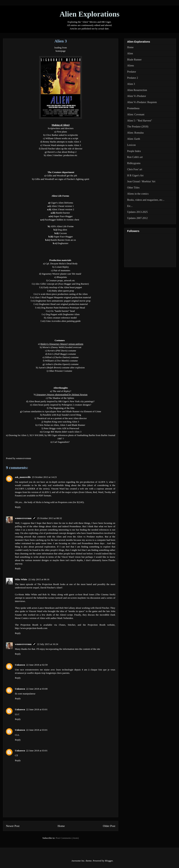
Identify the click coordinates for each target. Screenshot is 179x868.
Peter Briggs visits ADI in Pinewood (61, 428)
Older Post (109, 826)
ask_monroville (23, 477)
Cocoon (63, 233)
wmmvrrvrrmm (23, 518)
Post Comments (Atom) (67, 838)
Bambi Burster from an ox (63, 240)
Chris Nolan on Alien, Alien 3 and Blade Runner (62, 425)
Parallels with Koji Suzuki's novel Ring (62, 415)
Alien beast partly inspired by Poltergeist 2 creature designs (61, 405)
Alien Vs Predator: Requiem (142, 102)
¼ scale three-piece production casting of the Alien (63, 294)
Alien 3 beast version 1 (63, 206)
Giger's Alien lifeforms (62, 203)
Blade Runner (134, 60)
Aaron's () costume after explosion (62, 367)
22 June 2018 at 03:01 (37, 709)
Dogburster (63, 243)
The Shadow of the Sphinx (61, 398)
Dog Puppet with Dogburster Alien (63, 314)
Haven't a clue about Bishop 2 (62, 152)
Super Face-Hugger (63, 237)
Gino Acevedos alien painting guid (63, 321)
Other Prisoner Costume (60, 371)
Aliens (131, 66)
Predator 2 (133, 78)
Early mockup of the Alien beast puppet (63, 287)
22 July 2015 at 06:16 (39, 579)
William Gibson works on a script (62, 138)
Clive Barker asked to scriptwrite (62, 135)
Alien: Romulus (135, 133)
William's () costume (62, 361)
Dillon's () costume (62, 357)
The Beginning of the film (62, 408)
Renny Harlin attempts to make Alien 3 (62, 142)
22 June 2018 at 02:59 (37, 665)
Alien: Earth (134, 139)
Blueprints (62, 277)
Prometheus (133, 108)
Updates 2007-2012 (137, 218)
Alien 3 (131, 84)
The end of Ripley (61, 391)
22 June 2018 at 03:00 (37, 689)
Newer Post (13, 826)
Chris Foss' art (135, 169)
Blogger (109, 861)
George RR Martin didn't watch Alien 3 (62, 432)
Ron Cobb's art (135, 157)
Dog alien (62, 230)
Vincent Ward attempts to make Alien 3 (62, 145)
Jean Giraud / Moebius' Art (141, 181)
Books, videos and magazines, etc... (146, 200)
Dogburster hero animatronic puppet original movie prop (63, 301)
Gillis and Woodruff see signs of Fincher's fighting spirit (62, 179)
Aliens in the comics (138, 194)
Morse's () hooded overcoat (62, 347)
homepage (61, 51)
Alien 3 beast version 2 (63, 209)
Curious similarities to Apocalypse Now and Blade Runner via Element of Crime (62, 411)
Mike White (21, 579)
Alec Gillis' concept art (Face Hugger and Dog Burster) (62, 284)
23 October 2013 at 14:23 (44, 477)
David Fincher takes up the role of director (62, 149)
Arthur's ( (50, 364)
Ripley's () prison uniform (62, 344)
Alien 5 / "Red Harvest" (140, 121)
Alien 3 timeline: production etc (62, 155)
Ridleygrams (134, 163)
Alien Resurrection (137, 90)
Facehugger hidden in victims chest (62, 220)
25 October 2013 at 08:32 (50, 518)
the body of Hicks (33, 502)
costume (74, 364)
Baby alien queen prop (63, 291)
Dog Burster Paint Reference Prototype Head (63, 308)
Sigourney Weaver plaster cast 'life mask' (62, 274)
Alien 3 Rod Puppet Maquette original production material (62, 297)
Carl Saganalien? (61, 442)
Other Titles (133, 188)
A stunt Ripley (62, 267)
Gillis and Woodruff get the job (62, 176)
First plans (62, 132)
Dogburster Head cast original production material (63, 304)
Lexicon (131, 145)
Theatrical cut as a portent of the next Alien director (62, 418)
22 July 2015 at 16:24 (48, 644)
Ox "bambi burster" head (63, 311)
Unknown (20, 665)
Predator (132, 72)
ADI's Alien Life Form (61, 226)
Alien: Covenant (136, 114)
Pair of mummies (62, 270)
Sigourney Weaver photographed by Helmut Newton (62, 394)
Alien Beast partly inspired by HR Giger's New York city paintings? (62, 401)
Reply (18, 507)
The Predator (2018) (138, 127)
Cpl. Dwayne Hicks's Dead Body (62, 264)
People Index (134, 151)
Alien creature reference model (62, 318)
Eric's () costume (62, 354)
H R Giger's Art (135, 176)
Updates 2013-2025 (137, 212)
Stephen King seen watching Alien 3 (61, 422)
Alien (130, 53)
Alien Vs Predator (137, 96)
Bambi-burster (63, 213)
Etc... (130, 206)
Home (61, 826)
